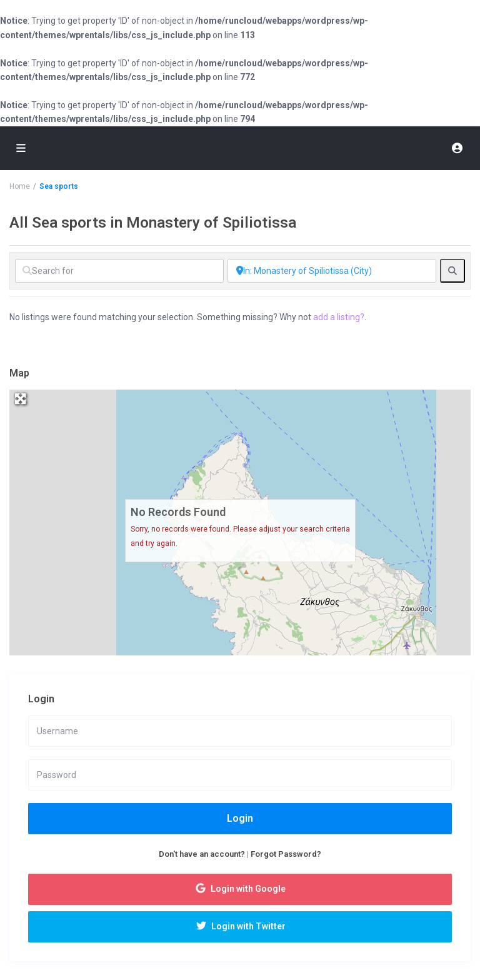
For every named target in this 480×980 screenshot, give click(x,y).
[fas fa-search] (452, 271)
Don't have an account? (202, 854)
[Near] (332, 271)
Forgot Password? (286, 854)
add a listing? (339, 317)
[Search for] (119, 271)
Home (20, 186)
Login (240, 818)
